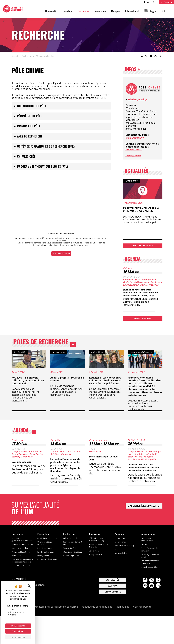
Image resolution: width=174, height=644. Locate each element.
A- (154, 2)
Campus (115, 11)
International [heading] (150, 545)
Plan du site (123, 634)
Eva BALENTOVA (135, 149)
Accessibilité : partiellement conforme (56, 634)
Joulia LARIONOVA (137, 138)
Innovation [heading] (96, 545)
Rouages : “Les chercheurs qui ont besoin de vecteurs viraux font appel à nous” (105, 386)
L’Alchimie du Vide (24, 469)
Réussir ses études (47, 561)
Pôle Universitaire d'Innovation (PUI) (98, 550)
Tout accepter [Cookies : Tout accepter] (18, 626)
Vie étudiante (122, 553)
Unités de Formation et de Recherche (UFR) (46, 146)
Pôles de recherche (50, 347)
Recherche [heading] (70, 545)
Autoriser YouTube (61, 253)
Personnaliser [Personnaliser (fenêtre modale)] (18, 637)
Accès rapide (167, 2)
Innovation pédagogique (44, 574)
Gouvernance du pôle (32, 106)
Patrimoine (17, 577)
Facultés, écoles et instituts (21, 559)
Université (51, 11)
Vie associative (122, 566)
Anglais (153, 11)
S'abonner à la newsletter (144, 516)
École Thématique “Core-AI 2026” (106, 466)
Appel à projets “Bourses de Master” (67, 385)
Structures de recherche (19, 565)
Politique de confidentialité (97, 634)
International (132, 11)
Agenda (32, 438)
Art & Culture (122, 549)
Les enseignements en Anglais (151, 566)
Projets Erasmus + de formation (152, 560)
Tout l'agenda (143, 321)
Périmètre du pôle (30, 116)
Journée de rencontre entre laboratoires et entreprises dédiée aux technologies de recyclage (140, 294)
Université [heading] (19, 545)
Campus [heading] (120, 545)
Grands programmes (74, 569)
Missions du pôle (29, 126)
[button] (151, 56)
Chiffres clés (26, 156)
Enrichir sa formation (48, 565)
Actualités (113, 607)
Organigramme (135, 155)
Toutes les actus (143, 246)
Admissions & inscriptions (44, 550)
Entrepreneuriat (97, 568)
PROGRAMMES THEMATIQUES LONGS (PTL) (42, 166)
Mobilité (145, 555)
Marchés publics (142, 634)
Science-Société (71, 559)
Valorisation (95, 564)
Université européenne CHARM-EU (151, 574)
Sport (118, 562)
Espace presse (113, 619)
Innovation (100, 11)
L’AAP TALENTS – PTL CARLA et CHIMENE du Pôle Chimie (141, 210)
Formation (67, 11)
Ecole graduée (45, 569)
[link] (137, 56)
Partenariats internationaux (148, 550)
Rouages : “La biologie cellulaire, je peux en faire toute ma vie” (28, 386)
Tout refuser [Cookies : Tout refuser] (18, 631)
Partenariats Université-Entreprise (95, 558)
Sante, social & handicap (122, 558)
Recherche (84, 11)
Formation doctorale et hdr (74, 554)
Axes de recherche (30, 136)
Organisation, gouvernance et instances (20, 551)
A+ (149, 2)
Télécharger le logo (140, 99)
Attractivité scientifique (69, 564)
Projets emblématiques (20, 572)
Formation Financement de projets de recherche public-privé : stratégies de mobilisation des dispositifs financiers (67, 473)
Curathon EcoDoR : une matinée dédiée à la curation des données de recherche (144, 477)
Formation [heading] (44, 545)
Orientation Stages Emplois (47, 556)
